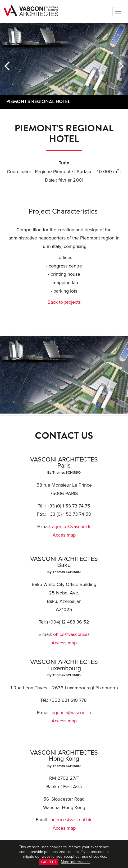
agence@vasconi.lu (72, 712)
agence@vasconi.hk (71, 819)
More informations (76, 862)
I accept (49, 862)
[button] (7, 66)
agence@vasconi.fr (71, 526)
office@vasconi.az (71, 634)
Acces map (64, 535)
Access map (64, 643)
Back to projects (64, 302)
